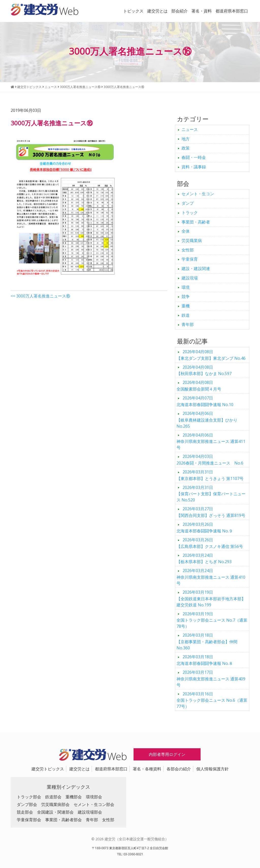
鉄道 (186, 315)
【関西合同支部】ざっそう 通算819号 (211, 512)
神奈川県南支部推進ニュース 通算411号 (211, 441)
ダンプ (188, 203)
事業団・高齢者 (196, 222)
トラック (190, 213)
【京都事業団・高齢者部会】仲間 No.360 (207, 641)
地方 (186, 139)
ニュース (190, 129)
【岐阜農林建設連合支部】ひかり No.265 (207, 420)
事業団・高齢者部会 (63, 820)
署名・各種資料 (147, 769)
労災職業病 (192, 241)
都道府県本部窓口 (232, 11)
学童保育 (190, 259)
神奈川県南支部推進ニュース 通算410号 (211, 577)
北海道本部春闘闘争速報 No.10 (205, 401)
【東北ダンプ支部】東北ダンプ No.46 (211, 355)
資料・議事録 (194, 167)
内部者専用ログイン (167, 754)
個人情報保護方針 (213, 769)
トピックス (133, 11)
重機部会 (74, 797)
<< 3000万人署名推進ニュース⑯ (40, 296)
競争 (186, 296)
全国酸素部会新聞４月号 (199, 386)
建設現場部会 (90, 812)
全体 (186, 231)
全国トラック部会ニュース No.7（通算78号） (212, 620)
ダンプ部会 (27, 804)
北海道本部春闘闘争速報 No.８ (205, 660)
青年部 (188, 324)
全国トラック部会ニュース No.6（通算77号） (212, 700)
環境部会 (94, 797)
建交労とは (157, 11)
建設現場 (190, 278)
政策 (186, 148)
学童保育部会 (29, 820)
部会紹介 (180, 11)
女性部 (188, 250)
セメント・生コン (198, 194)
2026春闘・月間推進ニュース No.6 (210, 460)
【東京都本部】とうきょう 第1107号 (210, 475)
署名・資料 (202, 11)
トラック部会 (29, 797)
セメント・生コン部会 (94, 804)
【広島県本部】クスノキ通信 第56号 (210, 543)
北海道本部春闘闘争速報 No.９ (205, 528)
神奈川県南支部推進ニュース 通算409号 (211, 679)
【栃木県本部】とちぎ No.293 (204, 559)
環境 (186, 287)
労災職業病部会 (55, 804)
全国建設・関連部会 (55, 812)
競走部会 (25, 812)
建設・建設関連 (196, 268)
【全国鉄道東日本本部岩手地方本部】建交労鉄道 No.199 (211, 598)
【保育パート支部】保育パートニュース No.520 (211, 494)
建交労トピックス (48, 769)
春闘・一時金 (194, 157)
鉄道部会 (53, 797)
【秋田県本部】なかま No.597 (204, 370)
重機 (186, 306)
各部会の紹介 (179, 769)
